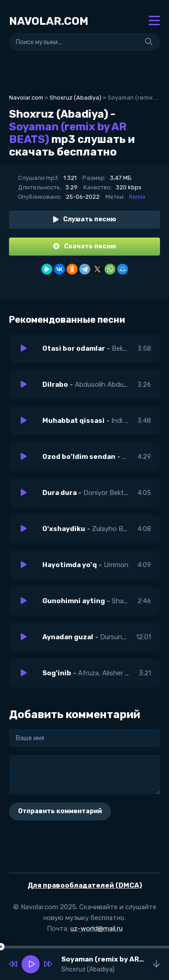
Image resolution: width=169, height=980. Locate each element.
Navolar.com (26, 98)
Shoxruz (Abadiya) (75, 98)
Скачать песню (85, 246)
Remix (137, 197)
